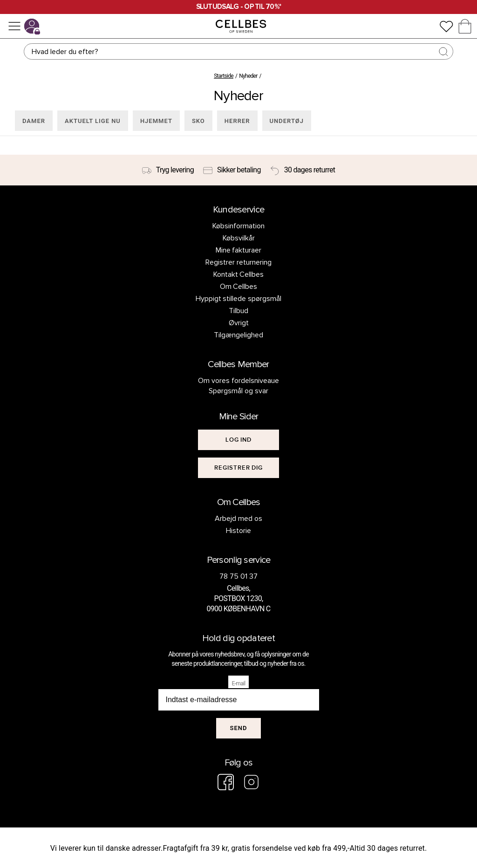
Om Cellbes (239, 287)
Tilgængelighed (238, 335)
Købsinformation (238, 226)
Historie (238, 531)
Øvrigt (239, 323)
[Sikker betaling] (232, 170)
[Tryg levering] (168, 170)
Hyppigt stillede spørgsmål (239, 299)
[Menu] (14, 26)
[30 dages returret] (303, 170)
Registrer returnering (238, 262)
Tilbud (238, 311)
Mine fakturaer (239, 250)
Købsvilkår (239, 238)
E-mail (239, 683)
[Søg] (238, 51)
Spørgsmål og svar (238, 391)
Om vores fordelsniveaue (238, 381)
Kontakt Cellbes (239, 274)
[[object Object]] (238, 440)
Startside (224, 76)
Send (239, 728)
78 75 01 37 (238, 576)
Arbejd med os (238, 519)
